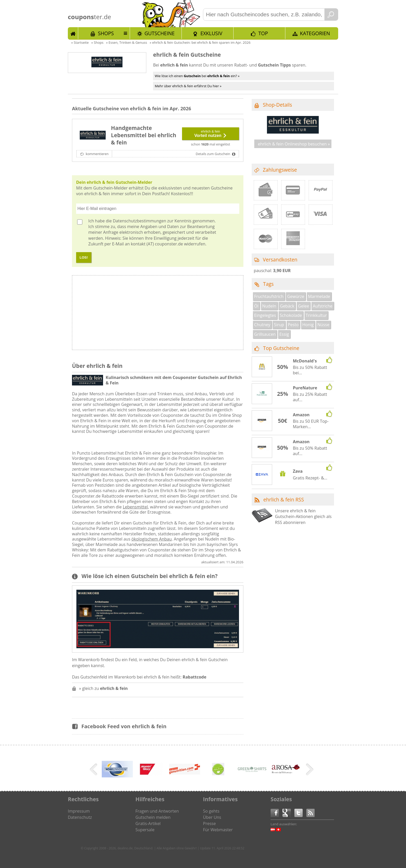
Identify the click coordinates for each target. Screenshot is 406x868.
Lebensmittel (135, 507)
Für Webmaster (218, 830)
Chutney (262, 325)
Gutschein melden (153, 817)
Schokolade (291, 315)
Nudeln (269, 306)
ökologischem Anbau (151, 539)
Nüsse (323, 325)
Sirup (279, 325)
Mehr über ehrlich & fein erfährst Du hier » (188, 86)
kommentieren (97, 154)
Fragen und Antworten (157, 811)
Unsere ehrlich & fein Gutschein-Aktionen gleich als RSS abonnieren (303, 517)
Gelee (304, 306)
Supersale (145, 830)
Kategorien (315, 33)
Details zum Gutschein (213, 154)
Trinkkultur (316, 315)
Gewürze (296, 296)
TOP (263, 33)
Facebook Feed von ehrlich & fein (124, 726)
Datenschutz (80, 817)
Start (73, 33)
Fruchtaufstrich (269, 296)
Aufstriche (323, 306)
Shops (106, 33)
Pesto (293, 325)
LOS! (84, 257)
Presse (209, 823)
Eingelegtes (265, 315)
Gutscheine (160, 33)
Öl (256, 306)
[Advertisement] (200, 314)
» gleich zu (103, 688)
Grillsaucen (265, 334)
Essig (284, 334)
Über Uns (212, 817)
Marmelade (319, 296)
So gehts (211, 811)
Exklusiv (211, 33)
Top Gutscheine (281, 348)
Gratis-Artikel (148, 823)
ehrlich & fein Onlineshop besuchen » (294, 144)
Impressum (79, 811)
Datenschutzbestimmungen (140, 221)
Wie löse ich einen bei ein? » (197, 76)
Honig (308, 325)
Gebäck (287, 306)
